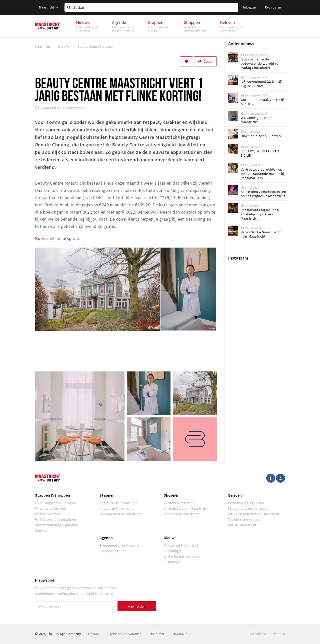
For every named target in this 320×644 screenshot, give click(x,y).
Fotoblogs (172, 562)
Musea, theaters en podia (249, 508)
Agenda (106, 538)
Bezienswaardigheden (246, 503)
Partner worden (47, 514)
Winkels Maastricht (179, 503)
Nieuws (170, 538)
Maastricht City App (51, 508)
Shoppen (172, 495)
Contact (41, 530)
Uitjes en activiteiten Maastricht (254, 514)
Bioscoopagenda (113, 551)
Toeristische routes (244, 519)
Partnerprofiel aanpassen (55, 519)
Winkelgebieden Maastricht (186, 508)
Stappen (107, 495)
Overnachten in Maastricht (121, 514)
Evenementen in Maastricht (121, 545)
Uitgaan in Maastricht (116, 508)
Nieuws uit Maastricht (181, 545)
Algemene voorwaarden (124, 634)
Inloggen (250, 7)
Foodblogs (172, 551)
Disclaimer (156, 634)
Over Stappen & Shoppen (55, 503)
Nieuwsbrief (45, 580)
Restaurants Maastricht (118, 503)
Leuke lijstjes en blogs (182, 556)
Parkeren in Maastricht (182, 514)
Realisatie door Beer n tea (266, 634)
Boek (40, 238)
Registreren (273, 7)
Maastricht (49, 7)
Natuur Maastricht (242, 525)
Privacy (94, 634)
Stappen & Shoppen (52, 495)
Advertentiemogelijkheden (57, 525)
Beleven (235, 495)
